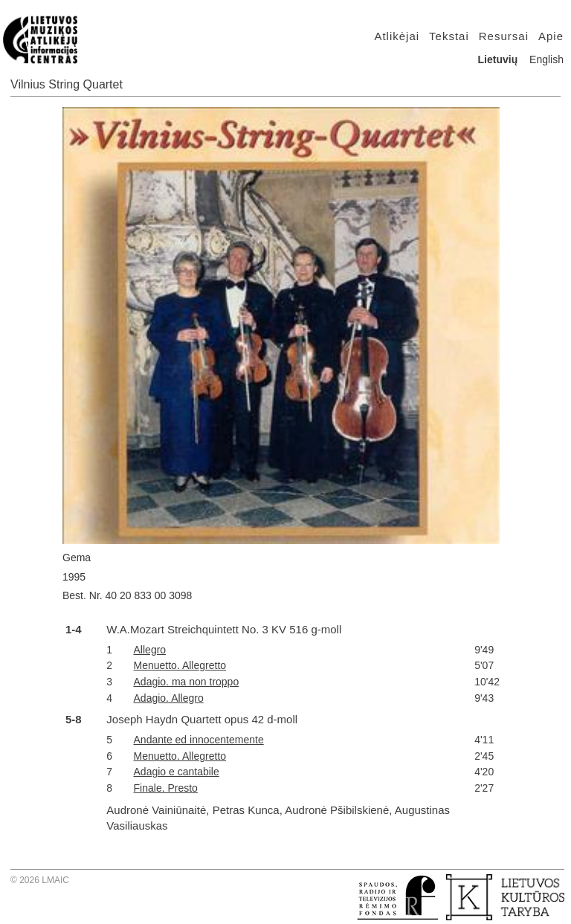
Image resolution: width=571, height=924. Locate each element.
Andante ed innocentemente (199, 740)
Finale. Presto (166, 788)
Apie (551, 36)
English (546, 59)
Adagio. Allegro (169, 698)
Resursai (504, 36)
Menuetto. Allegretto (180, 665)
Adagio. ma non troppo (187, 682)
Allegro (150, 650)
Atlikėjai (397, 36)
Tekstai (449, 36)
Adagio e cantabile (177, 772)
